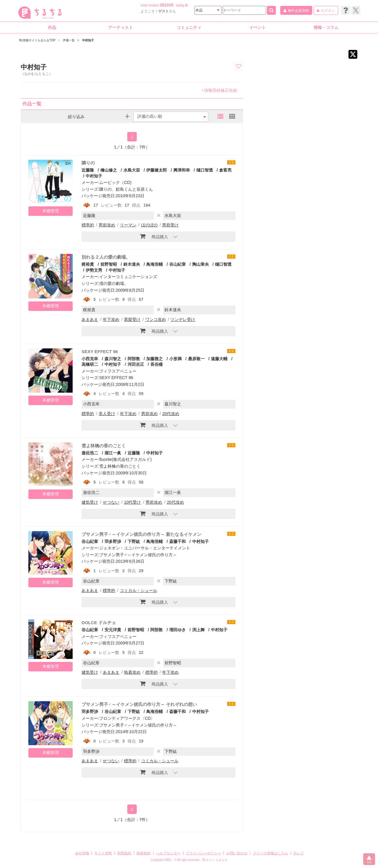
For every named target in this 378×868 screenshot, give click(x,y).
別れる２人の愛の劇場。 (106, 257)
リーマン (128, 225)
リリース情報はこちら (271, 853)
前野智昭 (109, 264)
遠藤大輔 (219, 359)
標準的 (88, 225)
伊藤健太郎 (157, 170)
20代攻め (171, 414)
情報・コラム (326, 27)
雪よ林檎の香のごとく (104, 446)
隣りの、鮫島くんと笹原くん (126, 189)
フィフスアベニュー (118, 371)
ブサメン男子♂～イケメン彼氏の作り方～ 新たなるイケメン (141, 534)
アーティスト (120, 27)
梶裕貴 (88, 264)
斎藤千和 (177, 541)
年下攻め (111, 319)
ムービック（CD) (115, 182)
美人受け (107, 414)
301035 (167, 5)
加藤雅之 (154, 359)
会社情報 (82, 853)
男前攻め (107, 225)
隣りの (88, 163)
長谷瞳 (157, 364)
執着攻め (132, 672)
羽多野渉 (113, 541)
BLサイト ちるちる (215, 860)
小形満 (175, 359)
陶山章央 (201, 264)
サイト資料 (103, 853)
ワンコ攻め (156, 319)
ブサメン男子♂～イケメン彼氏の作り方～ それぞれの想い (139, 704)
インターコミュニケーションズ (128, 277)
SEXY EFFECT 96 (100, 351)
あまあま (90, 319)
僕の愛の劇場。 (114, 283)
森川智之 (113, 359)
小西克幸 (90, 359)
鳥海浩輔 (154, 264)
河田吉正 (136, 364)
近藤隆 (88, 170)
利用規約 (124, 853)
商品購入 (154, 236)
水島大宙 (132, 170)
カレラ (299, 853)
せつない (111, 502)
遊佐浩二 (90, 453)
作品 (52, 27)
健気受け (90, 502)
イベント (258, 27)
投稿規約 (144, 853)
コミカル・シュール (139, 590)
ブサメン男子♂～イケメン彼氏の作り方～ (138, 555)
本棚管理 (50, 211)
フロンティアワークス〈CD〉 (127, 718)
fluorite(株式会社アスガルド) (125, 459)
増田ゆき (177, 630)
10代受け (133, 502)
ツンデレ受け (183, 319)
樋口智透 (205, 170)
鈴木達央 (132, 264)
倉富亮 (225, 170)
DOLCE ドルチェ (99, 623)
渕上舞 (198, 630)
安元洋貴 (113, 630)
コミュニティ (189, 27)
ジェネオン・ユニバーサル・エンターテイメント (145, 548)
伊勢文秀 (94, 270)
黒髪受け (132, 319)
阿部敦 (134, 359)
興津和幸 (182, 170)
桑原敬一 (196, 359)
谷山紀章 (177, 264)
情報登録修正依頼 (219, 90)
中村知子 (94, 176)
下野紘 (134, 541)
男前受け (170, 225)
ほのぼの (149, 225)
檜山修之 (109, 170)
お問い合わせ (237, 853)
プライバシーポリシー (203, 853)
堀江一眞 (113, 453)
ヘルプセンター (168, 853)
